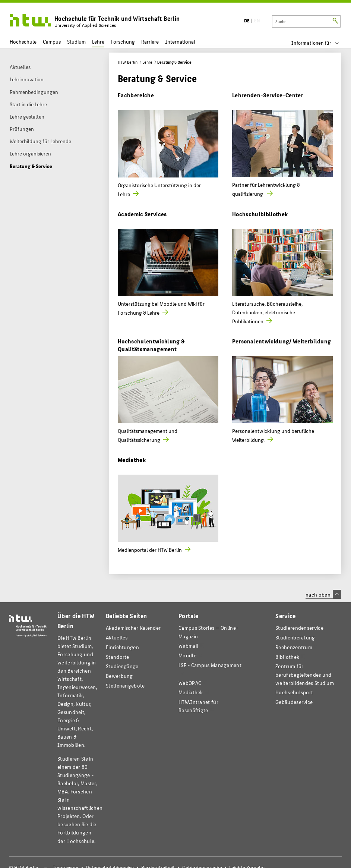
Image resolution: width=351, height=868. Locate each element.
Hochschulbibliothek (260, 214)
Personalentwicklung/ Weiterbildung (282, 341)
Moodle (187, 655)
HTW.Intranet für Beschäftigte (198, 706)
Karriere (150, 42)
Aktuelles (117, 637)
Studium (76, 42)
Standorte (118, 657)
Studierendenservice (299, 628)
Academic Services (142, 214)
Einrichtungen (122, 647)
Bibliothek (287, 657)
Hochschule (23, 42)
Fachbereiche (136, 95)
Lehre (98, 42)
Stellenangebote (125, 685)
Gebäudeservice (294, 702)
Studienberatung (295, 637)
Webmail (188, 646)
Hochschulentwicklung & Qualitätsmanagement (151, 345)
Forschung (123, 42)
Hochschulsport (294, 692)
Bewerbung (119, 676)
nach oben (323, 594)
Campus (52, 42)
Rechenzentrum (294, 647)
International (180, 42)
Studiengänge (122, 666)
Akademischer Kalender (133, 628)
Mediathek (132, 460)
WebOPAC (190, 683)
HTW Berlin (128, 62)
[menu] (320, 43)
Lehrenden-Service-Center (268, 95)
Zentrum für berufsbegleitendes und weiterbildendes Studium (305, 674)
